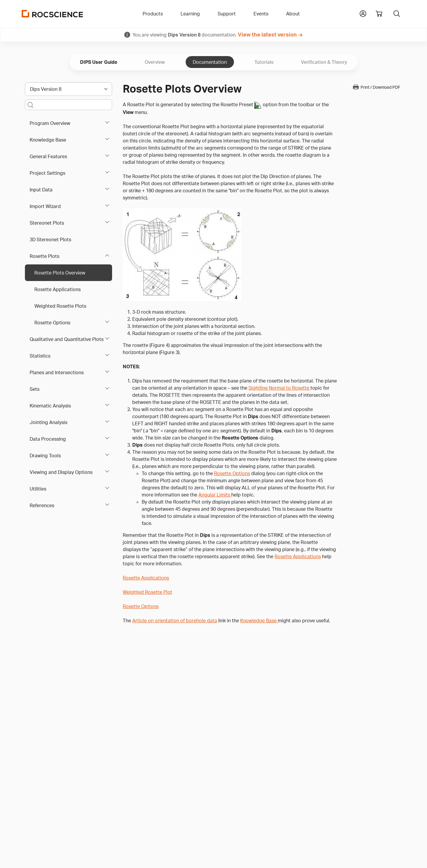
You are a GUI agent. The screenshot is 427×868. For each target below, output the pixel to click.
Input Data (41, 190)
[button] (363, 13)
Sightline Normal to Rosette (279, 388)
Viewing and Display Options (61, 472)
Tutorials (264, 62)
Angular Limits (215, 495)
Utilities (38, 489)
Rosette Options (52, 323)
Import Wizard (45, 206)
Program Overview (50, 123)
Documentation (210, 62)
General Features (48, 156)
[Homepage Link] (52, 14)
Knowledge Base (48, 140)
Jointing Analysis (48, 422)
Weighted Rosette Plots (60, 306)
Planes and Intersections (57, 372)
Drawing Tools (45, 456)
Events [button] (261, 14)
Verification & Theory (324, 62)
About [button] (293, 14)
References (42, 505)
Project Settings (47, 173)
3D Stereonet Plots (50, 239)
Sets (35, 389)
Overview (155, 62)
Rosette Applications (58, 289)
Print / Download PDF (376, 87)
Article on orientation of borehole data (175, 621)
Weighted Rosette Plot (148, 592)
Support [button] (227, 14)
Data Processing (48, 439)
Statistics (40, 356)
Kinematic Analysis (50, 406)
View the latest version (267, 34)
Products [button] (153, 14)
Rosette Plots (44, 256)
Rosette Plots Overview (60, 273)
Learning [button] (190, 14)
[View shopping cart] (379, 14)
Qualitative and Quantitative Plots (67, 339)
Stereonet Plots (47, 223)
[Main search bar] (68, 105)
